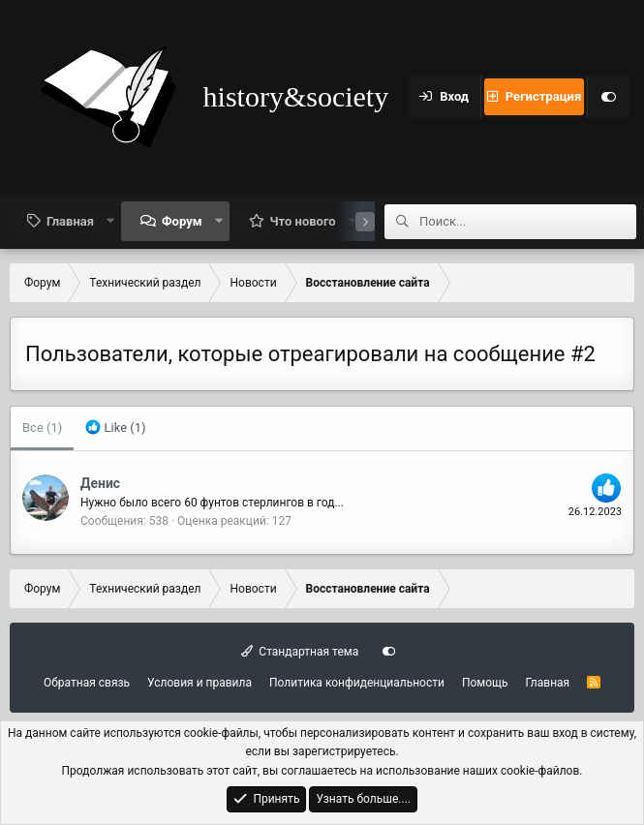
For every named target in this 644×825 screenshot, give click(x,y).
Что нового (303, 221)
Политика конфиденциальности (357, 683)
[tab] (115, 428)
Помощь (485, 683)
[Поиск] (528, 222)
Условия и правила (199, 683)
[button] (111, 221)
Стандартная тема (300, 652)
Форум (182, 221)
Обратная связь (87, 683)
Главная (70, 221)
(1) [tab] (42, 428)
